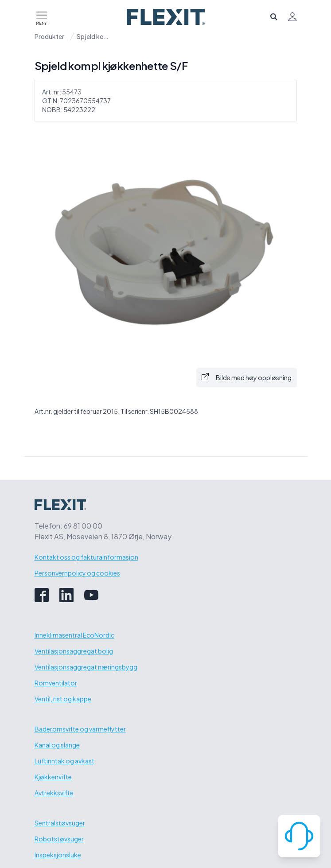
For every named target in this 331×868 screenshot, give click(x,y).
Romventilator (56, 683)
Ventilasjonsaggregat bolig (74, 651)
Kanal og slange (57, 745)
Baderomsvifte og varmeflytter (80, 729)
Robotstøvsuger (59, 839)
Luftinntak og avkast (64, 761)
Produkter (49, 36)
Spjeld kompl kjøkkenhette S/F (94, 36)
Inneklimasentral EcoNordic (74, 635)
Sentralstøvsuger (60, 823)
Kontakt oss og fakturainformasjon (86, 557)
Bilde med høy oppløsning (247, 377)
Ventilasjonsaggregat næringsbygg (86, 667)
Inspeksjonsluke (58, 855)
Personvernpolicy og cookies (77, 573)
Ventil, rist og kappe (63, 699)
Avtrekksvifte (54, 793)
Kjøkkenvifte (53, 777)
